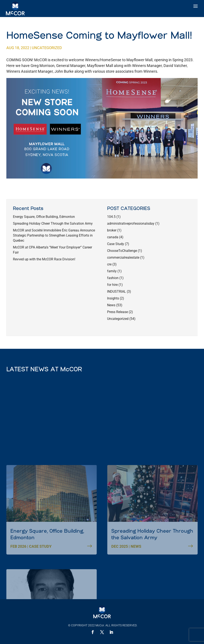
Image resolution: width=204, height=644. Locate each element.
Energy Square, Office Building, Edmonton (44, 217)
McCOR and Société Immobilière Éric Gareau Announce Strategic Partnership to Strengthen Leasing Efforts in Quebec (54, 235)
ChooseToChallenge (122, 251)
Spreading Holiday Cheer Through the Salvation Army (53, 223)
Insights (113, 298)
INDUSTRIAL (117, 292)
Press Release (117, 312)
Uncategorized (47, 48)
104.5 (111, 217)
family (112, 271)
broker (112, 230)
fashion (113, 278)
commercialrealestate (123, 257)
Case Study (116, 244)
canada (113, 237)
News (111, 305)
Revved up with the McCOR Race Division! (44, 259)
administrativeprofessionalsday (131, 223)
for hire (112, 285)
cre (109, 264)
